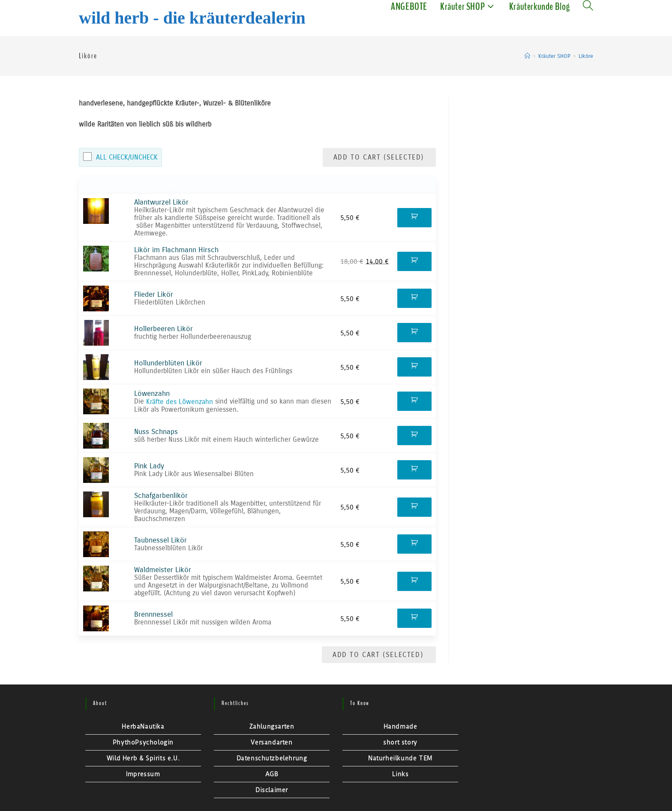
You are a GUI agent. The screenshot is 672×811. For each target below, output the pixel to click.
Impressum (143, 774)
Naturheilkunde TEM (400, 758)
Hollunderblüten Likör (168, 363)
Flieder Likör (154, 294)
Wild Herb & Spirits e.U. (143, 758)
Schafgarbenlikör (161, 496)
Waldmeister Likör (163, 570)
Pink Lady (149, 466)
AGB (272, 774)
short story (400, 742)
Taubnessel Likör (160, 540)
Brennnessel (153, 614)
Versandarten (271, 742)
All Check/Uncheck (127, 157)
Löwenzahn (152, 393)
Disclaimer (272, 790)
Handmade (400, 727)
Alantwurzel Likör (161, 202)
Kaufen (414, 218)
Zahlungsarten (272, 727)
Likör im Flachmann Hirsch (176, 250)
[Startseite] (527, 56)
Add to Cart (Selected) (380, 157)
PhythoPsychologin (143, 742)
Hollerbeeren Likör (163, 329)
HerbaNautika (143, 727)
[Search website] (588, 6)
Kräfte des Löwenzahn (180, 402)
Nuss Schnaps (156, 432)
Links (400, 774)
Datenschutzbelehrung (272, 758)
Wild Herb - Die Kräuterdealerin (192, 18)
